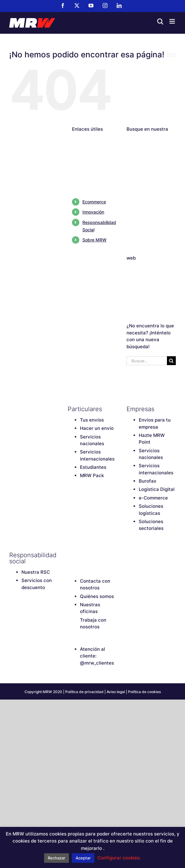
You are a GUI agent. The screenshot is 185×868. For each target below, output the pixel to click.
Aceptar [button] (83, 858)
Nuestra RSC (36, 572)
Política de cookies (144, 692)
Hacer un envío (97, 428)
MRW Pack (92, 475)
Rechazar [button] (57, 858)
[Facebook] (71, 555)
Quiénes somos (97, 596)
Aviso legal (116, 692)
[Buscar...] (147, 361)
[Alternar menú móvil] (173, 21)
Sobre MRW (94, 240)
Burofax (147, 481)
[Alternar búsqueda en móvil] (160, 21)
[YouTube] (92, 555)
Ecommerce (94, 202)
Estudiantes (93, 467)
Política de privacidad (84, 692)
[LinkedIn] (114, 555)
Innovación (93, 212)
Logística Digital (157, 489)
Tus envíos (92, 420)
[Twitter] (81, 555)
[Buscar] (171, 361)
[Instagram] (103, 555)
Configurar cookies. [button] (119, 858)
